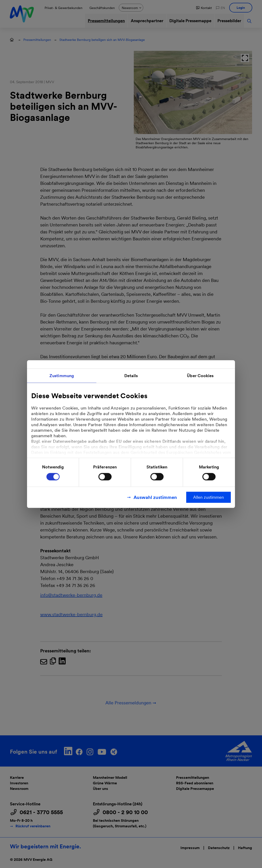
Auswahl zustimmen (155, 497)
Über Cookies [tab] (200, 376)
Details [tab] (131, 376)
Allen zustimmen (209, 497)
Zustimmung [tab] (62, 376)
